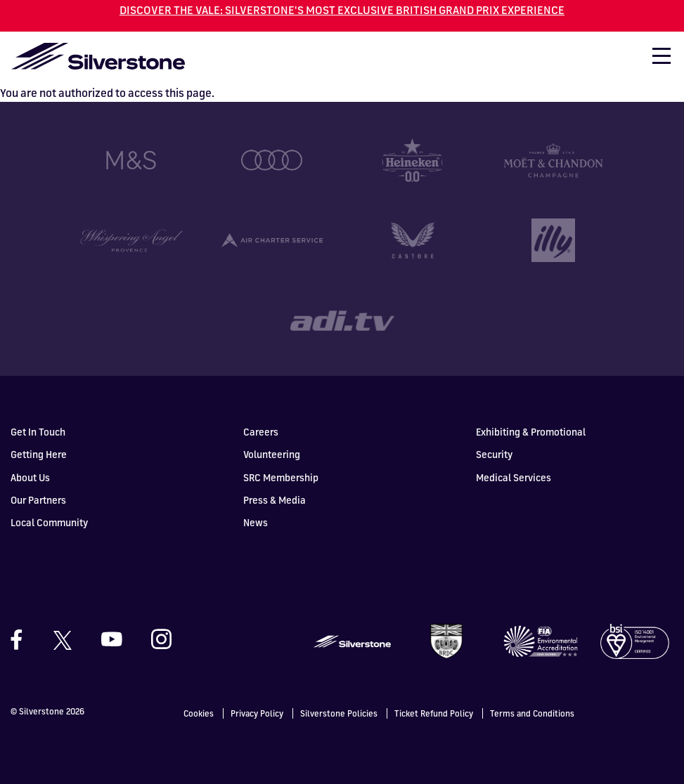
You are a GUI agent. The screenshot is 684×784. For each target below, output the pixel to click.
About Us (30, 476)
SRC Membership (281, 476)
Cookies (199, 713)
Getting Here (39, 453)
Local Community (49, 522)
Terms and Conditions (532, 713)
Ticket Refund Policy (434, 713)
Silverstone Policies (339, 713)
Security (494, 453)
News (256, 522)
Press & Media (275, 498)
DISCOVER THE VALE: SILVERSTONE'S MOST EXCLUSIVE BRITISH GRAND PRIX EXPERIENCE (342, 10)
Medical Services (514, 476)
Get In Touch (38, 431)
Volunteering (272, 453)
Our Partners (38, 498)
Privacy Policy (257, 713)
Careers (261, 431)
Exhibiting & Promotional (531, 431)
